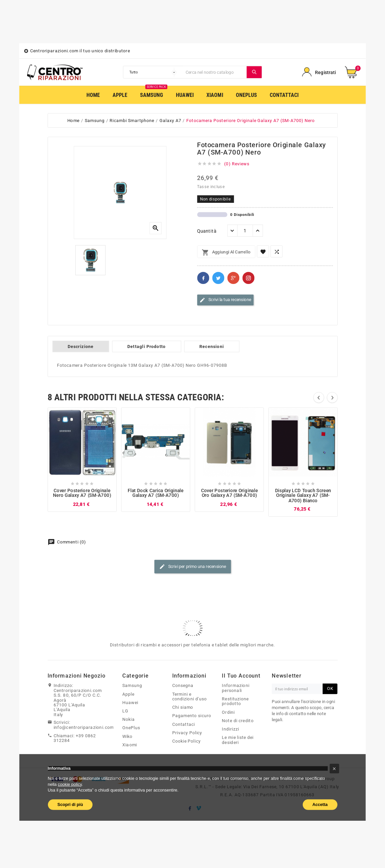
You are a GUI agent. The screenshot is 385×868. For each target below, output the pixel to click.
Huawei (130, 703)
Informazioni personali (236, 688)
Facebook (203, 278)
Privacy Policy (187, 733)
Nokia (129, 719)
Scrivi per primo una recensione (193, 567)
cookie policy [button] (70, 784)
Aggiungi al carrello (226, 252)
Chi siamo (183, 707)
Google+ (233, 278)
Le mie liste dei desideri (238, 740)
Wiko (127, 736)
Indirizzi (230, 729)
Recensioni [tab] (212, 347)
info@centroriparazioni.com (84, 727)
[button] (334, 769)
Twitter (218, 278)
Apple (128, 694)
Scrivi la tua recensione (225, 300)
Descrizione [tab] (81, 347)
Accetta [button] (320, 804)
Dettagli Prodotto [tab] (146, 347)
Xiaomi (130, 745)
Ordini (228, 712)
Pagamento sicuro (192, 716)
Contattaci (184, 724)
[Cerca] (215, 72)
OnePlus (131, 728)
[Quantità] (245, 231)
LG (125, 711)
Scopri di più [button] (70, 804)
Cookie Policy (187, 741)
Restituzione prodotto (235, 702)
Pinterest (248, 278)
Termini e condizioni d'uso (190, 697)
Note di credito (238, 721)
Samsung (132, 686)
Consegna (183, 686)
